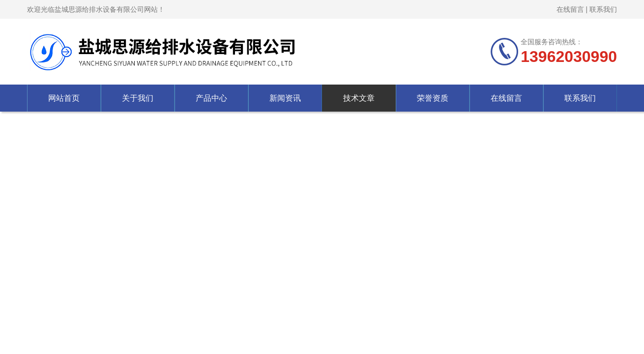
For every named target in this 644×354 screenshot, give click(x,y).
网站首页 (64, 98)
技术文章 (359, 98)
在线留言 (570, 9)
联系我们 (603, 9)
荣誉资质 (433, 98)
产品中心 (211, 98)
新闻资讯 (285, 98)
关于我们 (138, 98)
